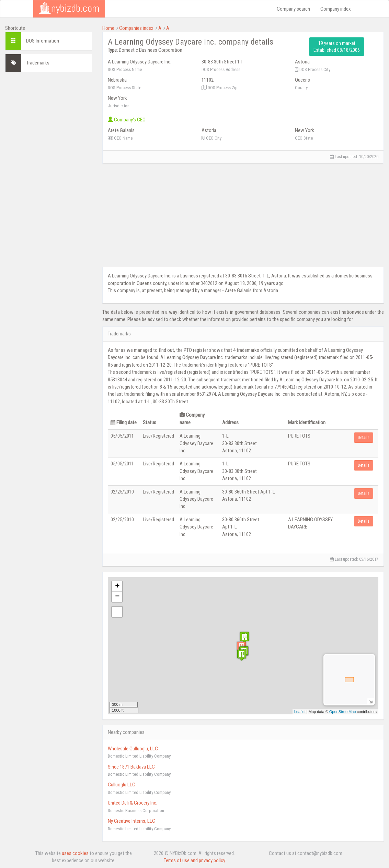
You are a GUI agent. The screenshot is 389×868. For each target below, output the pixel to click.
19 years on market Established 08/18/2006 (337, 47)
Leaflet (300, 712)
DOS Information (43, 41)
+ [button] (117, 586)
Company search (293, 9)
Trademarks (38, 63)
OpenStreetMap (343, 712)
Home (108, 28)
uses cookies (75, 853)
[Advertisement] (49, 180)
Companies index (136, 28)
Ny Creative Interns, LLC (131, 821)
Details (364, 438)
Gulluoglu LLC (122, 785)
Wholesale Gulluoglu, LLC (133, 749)
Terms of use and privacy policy (194, 860)
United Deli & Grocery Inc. (133, 803)
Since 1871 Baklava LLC (131, 767)
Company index (336, 9)
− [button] (117, 597)
